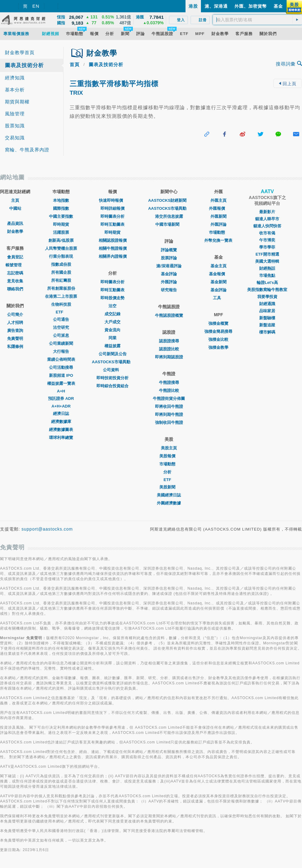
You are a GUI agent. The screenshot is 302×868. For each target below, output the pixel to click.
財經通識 (267, 304)
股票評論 (169, 258)
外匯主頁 (218, 200)
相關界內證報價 (113, 256)
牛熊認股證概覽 (169, 315)
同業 (112, 338)
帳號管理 (15, 265)
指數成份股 (61, 264)
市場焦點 (267, 275)
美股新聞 (169, 487)
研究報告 (169, 290)
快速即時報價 (112, 200)
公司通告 (61, 319)
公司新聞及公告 (113, 354)
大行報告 (61, 351)
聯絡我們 (15, 289)
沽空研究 (61, 327)
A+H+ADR (61, 406)
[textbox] (257, 20)
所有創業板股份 (61, 288)
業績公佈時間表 (61, 359)
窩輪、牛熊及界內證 (27, 150)
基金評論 (169, 274)
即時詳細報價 (112, 208)
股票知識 (15, 126)
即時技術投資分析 (112, 378)
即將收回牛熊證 (169, 406)
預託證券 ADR (61, 398)
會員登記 (15, 257)
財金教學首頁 (20, 52)
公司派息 (61, 335)
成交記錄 (112, 314)
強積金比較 (218, 339)
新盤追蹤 (267, 325)
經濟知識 (15, 78)
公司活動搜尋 (61, 367)
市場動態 (169, 464)
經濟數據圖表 (61, 430)
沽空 (112, 306)
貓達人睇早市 (267, 219)
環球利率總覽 (61, 438)
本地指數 (61, 200)
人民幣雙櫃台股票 (61, 248)
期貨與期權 (17, 102)
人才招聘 (15, 323)
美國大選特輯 (267, 261)
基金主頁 (218, 266)
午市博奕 (267, 240)
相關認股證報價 (113, 240)
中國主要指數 (61, 216)
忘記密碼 (15, 273)
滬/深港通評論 (169, 266)
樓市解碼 (267, 332)
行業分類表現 (61, 256)
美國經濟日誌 (169, 495)
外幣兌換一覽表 (218, 240)
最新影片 (267, 212)
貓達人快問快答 (267, 226)
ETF (61, 312)
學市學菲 (267, 247)
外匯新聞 (218, 216)
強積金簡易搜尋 (218, 331)
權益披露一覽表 (61, 383)
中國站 (15, 208)
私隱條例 (15, 346)
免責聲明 (15, 338)
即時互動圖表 (112, 224)
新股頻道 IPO (61, 375)
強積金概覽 (218, 323)
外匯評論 (169, 282)
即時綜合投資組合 (112, 386)
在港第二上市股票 (61, 296)
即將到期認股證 (169, 357)
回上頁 (288, 84)
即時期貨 (61, 224)
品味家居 (267, 311)
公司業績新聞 (61, 343)
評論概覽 (169, 250)
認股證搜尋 (169, 341)
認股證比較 (169, 349)
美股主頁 (169, 448)
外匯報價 (218, 208)
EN (36, 6)
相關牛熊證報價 (113, 248)
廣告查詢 (15, 330)
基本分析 (15, 90)
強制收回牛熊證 (169, 422)
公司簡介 (15, 315)
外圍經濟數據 (169, 503)
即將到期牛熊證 (169, 414)
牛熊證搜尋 (169, 382)
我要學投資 (267, 297)
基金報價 (218, 274)
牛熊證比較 (169, 390)
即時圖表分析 (112, 216)
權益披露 (112, 346)
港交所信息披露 (169, 216)
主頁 (15, 200)
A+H (61, 391)
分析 (169, 472)
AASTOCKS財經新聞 (169, 200)
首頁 (75, 64)
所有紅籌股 (61, 280)
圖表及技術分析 (24, 65)
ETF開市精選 (267, 254)
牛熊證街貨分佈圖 (169, 398)
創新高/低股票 (61, 240)
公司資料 (112, 370)
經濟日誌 (61, 414)
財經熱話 (267, 268)
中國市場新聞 (169, 224)
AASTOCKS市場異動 (113, 362)
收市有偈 (267, 233)
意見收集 (15, 281)
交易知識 (15, 138)
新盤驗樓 (267, 318)
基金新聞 (218, 282)
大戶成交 (112, 322)
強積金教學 (218, 347)
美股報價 (169, 456)
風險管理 (15, 114)
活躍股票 (61, 232)
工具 (218, 298)
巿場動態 (218, 232)
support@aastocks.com (47, 529)
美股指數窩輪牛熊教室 (267, 290)
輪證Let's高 (267, 283)
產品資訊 (15, 223)
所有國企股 (61, 272)
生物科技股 (61, 304)
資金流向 (112, 330)
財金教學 (15, 231)
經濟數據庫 (61, 422)
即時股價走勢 (112, 298)
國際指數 (61, 208)
